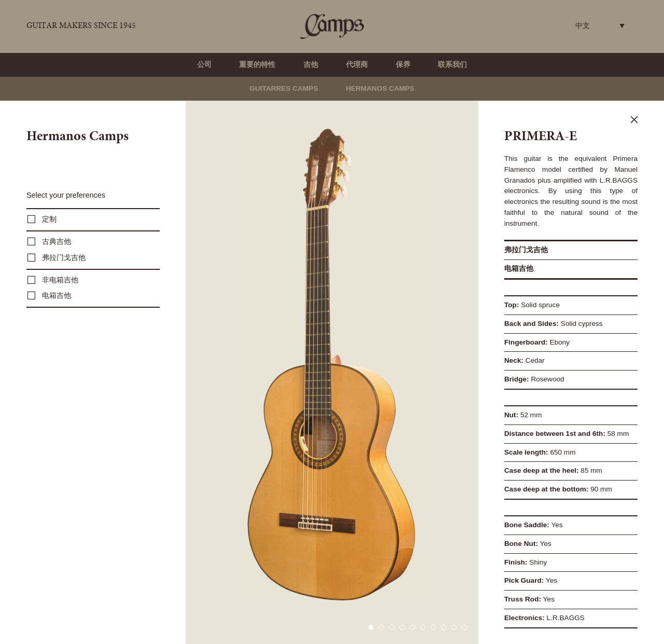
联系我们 (452, 65)
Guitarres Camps (284, 88)
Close (634, 120)
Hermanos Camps (380, 88)
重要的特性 (257, 65)
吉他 (311, 65)
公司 (204, 65)
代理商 (357, 65)
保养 (403, 65)
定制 (49, 219)
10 (464, 627)
